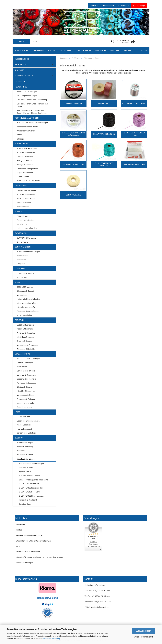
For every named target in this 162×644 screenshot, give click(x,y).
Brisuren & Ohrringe (25, 341)
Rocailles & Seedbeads (26, 152)
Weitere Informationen (144, 637)
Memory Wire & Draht (25, 403)
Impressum (21, 524)
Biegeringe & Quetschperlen (28, 311)
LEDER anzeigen (23, 417)
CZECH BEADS (38, 51)
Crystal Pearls (22, 242)
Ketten (20, 135)
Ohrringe (20, 139)
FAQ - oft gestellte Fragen (27, 96)
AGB (18, 546)
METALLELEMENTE (23, 354)
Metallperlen (22, 367)
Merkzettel (124, 6)
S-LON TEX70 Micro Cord (29, 484)
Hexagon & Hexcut (24, 161)
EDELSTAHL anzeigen (26, 325)
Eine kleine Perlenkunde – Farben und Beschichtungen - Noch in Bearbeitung (32, 112)
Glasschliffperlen (24, 202)
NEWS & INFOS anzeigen (27, 92)
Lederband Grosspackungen (28, 421)
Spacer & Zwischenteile (26, 379)
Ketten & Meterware (25, 329)
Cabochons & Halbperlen (27, 228)
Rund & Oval (22, 277)
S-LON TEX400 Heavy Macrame (32, 496)
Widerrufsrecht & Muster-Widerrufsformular (34, 541)
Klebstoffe (21, 451)
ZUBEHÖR (19, 438)
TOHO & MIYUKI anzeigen (27, 148)
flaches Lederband (24, 429)
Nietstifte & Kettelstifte (26, 307)
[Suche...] (21, 41)
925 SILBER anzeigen (25, 287)
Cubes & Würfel (23, 177)
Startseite (94, 6)
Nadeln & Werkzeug (25, 447)
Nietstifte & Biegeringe (26, 391)
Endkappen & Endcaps (26, 399)
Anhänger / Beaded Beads (27, 127)
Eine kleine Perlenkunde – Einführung (32, 100)
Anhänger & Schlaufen (26, 333)
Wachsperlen (22, 256)
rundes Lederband (24, 425)
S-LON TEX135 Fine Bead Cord (31, 488)
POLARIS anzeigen (24, 216)
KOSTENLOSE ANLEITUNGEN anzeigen (33, 123)
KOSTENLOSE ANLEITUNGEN (27, 118)
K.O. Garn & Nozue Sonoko (29, 476)
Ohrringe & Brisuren (25, 387)
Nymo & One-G (25, 472)
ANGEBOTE (19, 70)
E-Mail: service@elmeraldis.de (97, 607)
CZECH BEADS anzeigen (27, 190)
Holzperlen (21, 264)
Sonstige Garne (25, 504)
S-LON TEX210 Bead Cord (29, 492)
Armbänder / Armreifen (26, 131)
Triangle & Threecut (25, 165)
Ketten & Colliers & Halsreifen (29, 299)
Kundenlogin (139, 6)
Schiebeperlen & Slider (26, 371)
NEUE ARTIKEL (21, 65)
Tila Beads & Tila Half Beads (28, 181)
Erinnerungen (108, 6)
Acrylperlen (21, 260)
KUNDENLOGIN (22, 59)
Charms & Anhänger (25, 363)
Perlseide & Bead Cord (28, 500)
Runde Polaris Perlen (25, 220)
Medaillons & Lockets (26, 337)
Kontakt (19, 530)
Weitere (127, 51)
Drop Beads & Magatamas (27, 169)
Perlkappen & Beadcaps (26, 383)
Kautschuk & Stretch (25, 455)
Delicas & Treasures (25, 157)
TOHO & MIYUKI (21, 51)
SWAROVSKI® (65, 51)
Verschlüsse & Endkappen (27, 345)
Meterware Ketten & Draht (27, 303)
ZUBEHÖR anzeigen (25, 443)
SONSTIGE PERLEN (83, 51)
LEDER (17, 412)
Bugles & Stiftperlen (25, 173)
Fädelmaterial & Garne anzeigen (32, 464)
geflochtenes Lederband (27, 433)
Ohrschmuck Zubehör (26, 291)
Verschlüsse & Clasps (26, 395)
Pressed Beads (23, 207)
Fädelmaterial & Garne (26, 459)
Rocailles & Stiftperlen (26, 194)
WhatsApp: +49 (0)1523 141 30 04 (98, 602)
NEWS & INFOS (21, 87)
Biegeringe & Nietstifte (26, 349)
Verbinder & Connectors (26, 375)
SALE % (144, 51)
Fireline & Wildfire (26, 468)
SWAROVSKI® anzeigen (27, 238)
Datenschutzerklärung (51, 639)
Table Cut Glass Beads (26, 199)
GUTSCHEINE (20, 81)
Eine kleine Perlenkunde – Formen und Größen (32, 105)
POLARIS (52, 51)
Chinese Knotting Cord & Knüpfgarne (34, 480)
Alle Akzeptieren (144, 631)
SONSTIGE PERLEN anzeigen (29, 252)
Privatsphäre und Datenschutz (28, 552)
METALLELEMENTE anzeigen (29, 359)
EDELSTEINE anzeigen (26, 273)
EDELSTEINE (101, 51)
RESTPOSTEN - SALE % (24, 76)
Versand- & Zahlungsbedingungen (30, 535)
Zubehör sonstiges (24, 407)
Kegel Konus (22, 224)
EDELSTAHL (20, 320)
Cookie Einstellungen (24, 563)
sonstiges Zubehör (24, 315)
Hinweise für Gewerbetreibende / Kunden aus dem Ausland (40, 557)
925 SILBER (115, 51)
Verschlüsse (22, 295)
